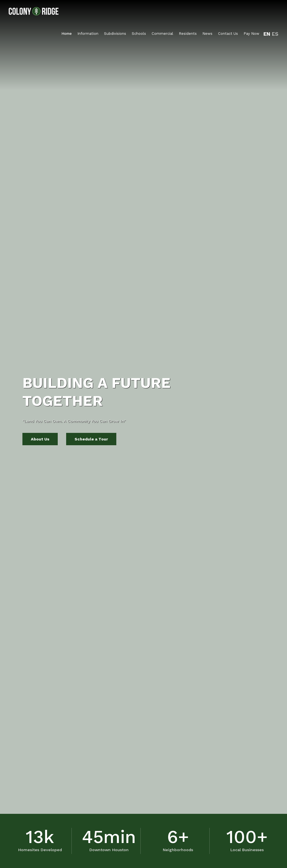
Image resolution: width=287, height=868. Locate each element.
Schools (139, 34)
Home (67, 34)
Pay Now (251, 34)
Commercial (162, 34)
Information (88, 34)
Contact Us (228, 34)
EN (267, 34)
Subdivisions (115, 34)
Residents (188, 34)
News (207, 34)
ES (275, 34)
